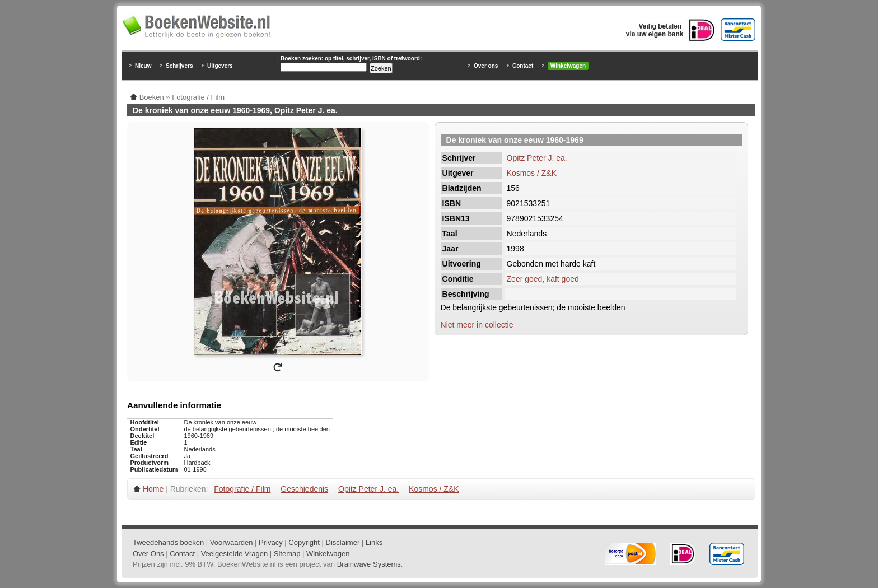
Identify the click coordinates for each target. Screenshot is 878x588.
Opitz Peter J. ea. (537, 158)
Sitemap (287, 554)
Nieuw (143, 66)
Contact (523, 66)
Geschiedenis (304, 489)
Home (153, 489)
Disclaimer (343, 542)
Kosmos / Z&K (532, 173)
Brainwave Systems (369, 564)
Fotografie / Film (242, 489)
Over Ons (148, 554)
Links (374, 542)
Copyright (304, 542)
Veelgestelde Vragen (235, 554)
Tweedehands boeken (168, 542)
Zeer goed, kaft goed (543, 279)
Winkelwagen (568, 66)
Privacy (271, 542)
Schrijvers (179, 66)
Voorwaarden (232, 542)
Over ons (486, 66)
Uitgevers (220, 66)
